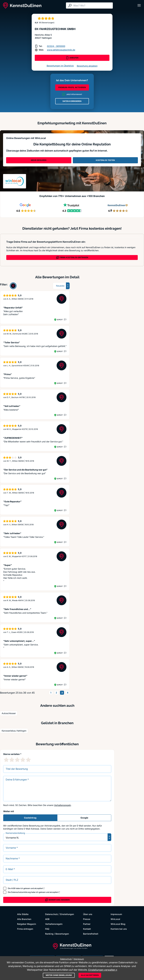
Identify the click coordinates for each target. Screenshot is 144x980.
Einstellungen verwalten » (103, 970)
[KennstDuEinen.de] (22, 6)
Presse (87, 919)
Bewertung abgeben (87, 66)
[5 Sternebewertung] (28, 760)
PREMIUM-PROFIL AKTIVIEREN (72, 87)
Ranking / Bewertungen (57, 934)
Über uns (88, 914)
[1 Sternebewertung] (6, 760)
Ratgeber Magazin (27, 924)
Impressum (116, 914)
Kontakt (87, 929)
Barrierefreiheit (91, 934)
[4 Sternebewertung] (23, 760)
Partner (87, 924)
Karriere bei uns (119, 929)
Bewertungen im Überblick (60, 66)
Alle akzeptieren (90, 975)
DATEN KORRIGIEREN (72, 101)
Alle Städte (23, 914)
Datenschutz (52, 914)
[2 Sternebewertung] (12, 760)
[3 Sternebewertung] (17, 760)
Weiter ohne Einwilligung (59, 975)
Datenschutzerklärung (21, 892)
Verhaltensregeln (62, 805)
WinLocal (115, 919)
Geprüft (60, 320)
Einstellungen (67, 914)
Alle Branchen (24, 919)
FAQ (47, 929)
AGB (13, 888)
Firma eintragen (25, 929)
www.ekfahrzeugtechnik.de (61, 50)
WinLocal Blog (118, 924)
